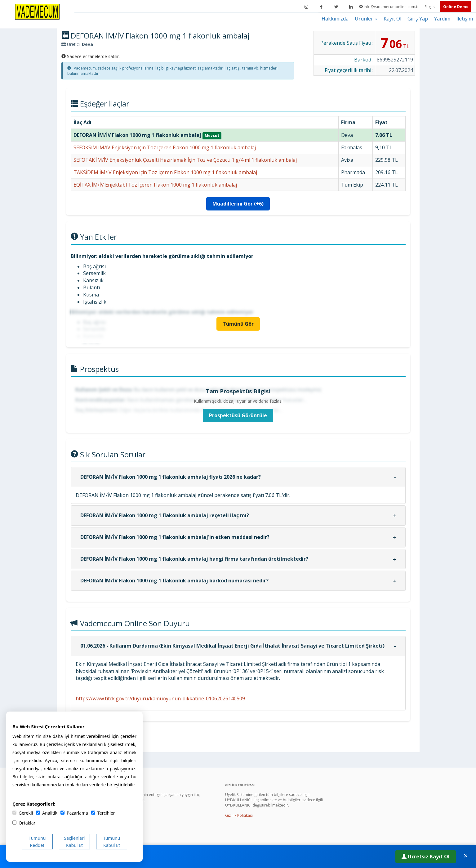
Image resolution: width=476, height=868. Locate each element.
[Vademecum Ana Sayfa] (37, 11)
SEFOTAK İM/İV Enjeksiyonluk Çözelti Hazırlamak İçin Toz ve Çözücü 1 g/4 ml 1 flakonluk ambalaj (185, 160)
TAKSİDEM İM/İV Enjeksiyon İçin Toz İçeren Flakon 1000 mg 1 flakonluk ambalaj (165, 172)
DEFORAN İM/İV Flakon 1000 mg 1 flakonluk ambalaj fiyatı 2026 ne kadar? (171, 477)
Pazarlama (74, 813)
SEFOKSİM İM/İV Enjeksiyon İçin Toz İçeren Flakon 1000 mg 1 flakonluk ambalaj (165, 147)
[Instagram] (306, 7)
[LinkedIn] (351, 7)
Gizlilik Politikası (239, 815)
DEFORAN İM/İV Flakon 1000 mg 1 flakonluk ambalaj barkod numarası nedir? (174, 581)
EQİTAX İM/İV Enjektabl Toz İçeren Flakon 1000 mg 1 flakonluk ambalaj (155, 185)
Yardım (442, 19)
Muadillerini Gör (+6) (238, 204)
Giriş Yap (418, 19)
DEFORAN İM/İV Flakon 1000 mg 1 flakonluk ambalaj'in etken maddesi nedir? (175, 537)
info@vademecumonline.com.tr (389, 7)
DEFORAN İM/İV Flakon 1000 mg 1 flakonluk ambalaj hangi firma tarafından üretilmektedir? (194, 559)
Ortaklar (24, 823)
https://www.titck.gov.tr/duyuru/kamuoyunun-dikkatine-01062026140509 (160, 698)
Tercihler (103, 813)
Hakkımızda (335, 19)
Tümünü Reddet (37, 842)
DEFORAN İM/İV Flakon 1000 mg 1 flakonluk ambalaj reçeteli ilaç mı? (165, 515)
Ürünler (366, 19)
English (431, 7)
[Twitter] (336, 7)
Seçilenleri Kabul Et (75, 842)
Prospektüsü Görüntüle (238, 415)
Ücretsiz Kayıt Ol (426, 857)
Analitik (47, 813)
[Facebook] (321, 7)
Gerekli (23, 813)
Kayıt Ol (392, 19)
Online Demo (456, 7)
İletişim (465, 19)
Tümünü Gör (238, 324)
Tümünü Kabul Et (112, 842)
